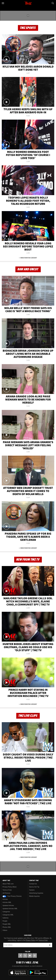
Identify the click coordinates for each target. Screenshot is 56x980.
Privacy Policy (30, 940)
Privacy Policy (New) (9, 887)
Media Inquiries (34, 896)
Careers (32, 890)
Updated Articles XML (10, 909)
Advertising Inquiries (36, 893)
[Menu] (3, 3)
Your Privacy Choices (12, 896)
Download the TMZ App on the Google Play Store (38, 973)
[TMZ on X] (25, 956)
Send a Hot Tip (34, 887)
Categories (6, 912)
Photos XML (7, 927)
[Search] (53, 3)
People (5, 921)
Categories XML (8, 915)
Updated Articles (8, 905)
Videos (5, 930)
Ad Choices (6, 893)
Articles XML (7, 902)
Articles (5, 899)
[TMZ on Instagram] (35, 956)
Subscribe (50, 945)
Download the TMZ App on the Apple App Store (18, 973)
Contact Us (33, 884)
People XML (7, 924)
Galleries (5, 918)
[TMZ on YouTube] (30, 956)
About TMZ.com (8, 884)
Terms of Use (7, 890)
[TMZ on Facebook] (20, 956)
